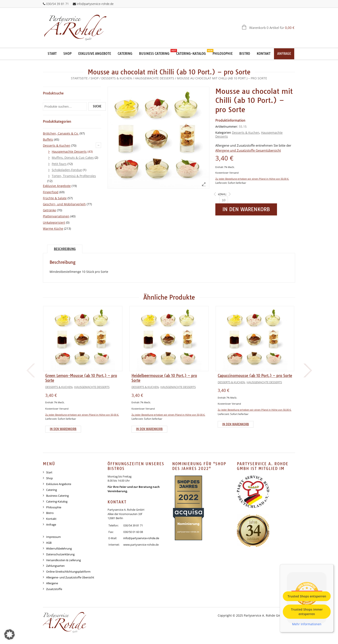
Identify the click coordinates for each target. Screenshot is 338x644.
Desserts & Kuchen (117, 78)
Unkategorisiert (54, 222)
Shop (67, 54)
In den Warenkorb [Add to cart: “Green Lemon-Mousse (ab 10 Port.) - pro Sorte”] (63, 429)
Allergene (52, 583)
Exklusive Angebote (95, 54)
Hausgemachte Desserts (154, 78)
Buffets (48, 139)
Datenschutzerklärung (60, 554)
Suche (97, 106)
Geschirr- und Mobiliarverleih (64, 204)
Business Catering (154, 54)
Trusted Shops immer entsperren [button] (307, 611)
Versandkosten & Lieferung (63, 560)
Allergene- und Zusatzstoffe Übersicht (70, 577)
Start (52, 54)
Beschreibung (65, 249)
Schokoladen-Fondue (67, 170)
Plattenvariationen (56, 216)
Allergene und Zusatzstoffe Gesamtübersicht (248, 150)
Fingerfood (51, 192)
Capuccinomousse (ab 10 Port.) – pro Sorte (255, 376)
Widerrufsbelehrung (59, 548)
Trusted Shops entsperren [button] (307, 596)
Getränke (49, 210)
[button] (9, 635)
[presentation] (30, 371)
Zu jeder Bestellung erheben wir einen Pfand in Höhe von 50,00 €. (252, 179)
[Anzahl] (224, 200)
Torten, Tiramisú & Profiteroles (74, 176)
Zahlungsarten (55, 566)
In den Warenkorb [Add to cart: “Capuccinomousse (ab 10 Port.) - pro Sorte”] (236, 424)
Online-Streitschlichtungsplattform (68, 572)
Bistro (245, 54)
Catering (125, 54)
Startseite (79, 78)
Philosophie (223, 54)
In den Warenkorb (246, 209)
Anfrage (284, 54)
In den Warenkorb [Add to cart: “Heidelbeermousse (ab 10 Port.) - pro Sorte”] (149, 429)
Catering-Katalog (191, 54)
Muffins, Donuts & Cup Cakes (73, 158)
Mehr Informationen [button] (307, 624)
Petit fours (59, 164)
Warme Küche (53, 229)
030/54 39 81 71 (57, 4)
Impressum (53, 537)
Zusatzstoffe (54, 589)
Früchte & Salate (55, 198)
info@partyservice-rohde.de (95, 4)
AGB (49, 543)
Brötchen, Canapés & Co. (61, 133)
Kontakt (264, 54)
